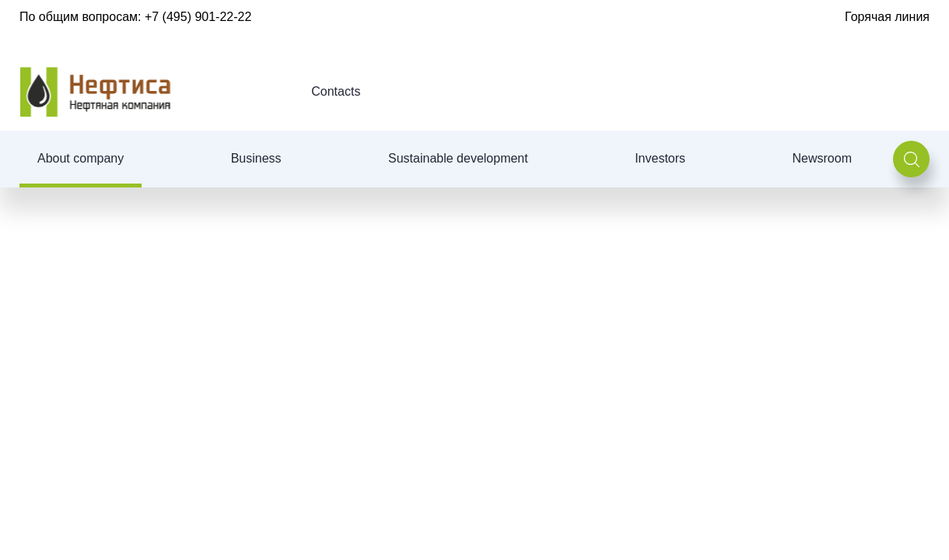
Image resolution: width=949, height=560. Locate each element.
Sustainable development (458, 158)
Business (256, 158)
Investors (660, 158)
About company (81, 158)
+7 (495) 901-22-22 (198, 17)
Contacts (336, 91)
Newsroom (822, 158)
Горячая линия (887, 17)
